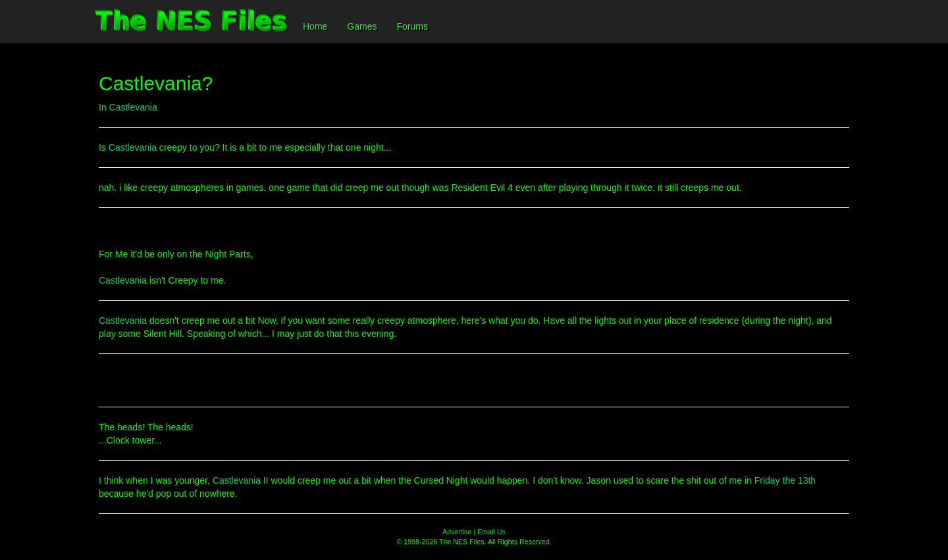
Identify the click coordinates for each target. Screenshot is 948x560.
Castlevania (133, 107)
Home (315, 26)
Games (362, 26)
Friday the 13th (785, 480)
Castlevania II (241, 480)
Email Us (491, 532)
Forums (412, 26)
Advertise (457, 532)
